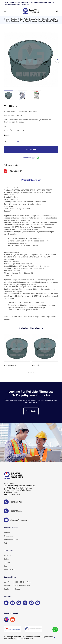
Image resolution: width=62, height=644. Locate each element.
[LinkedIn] (25, 603)
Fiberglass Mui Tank (50, 19)
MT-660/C (36, 365)
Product (14, 19)
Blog (5, 566)
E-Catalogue (9, 536)
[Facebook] (6, 603)
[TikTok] (31, 603)
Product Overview (31, 180)
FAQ (5, 543)
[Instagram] (12, 603)
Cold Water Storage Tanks (30, 19)
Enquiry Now (31, 149)
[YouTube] (19, 603)
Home (6, 19)
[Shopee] (12, 620)
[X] (38, 603)
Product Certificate (11, 539)
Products (7, 532)
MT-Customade (10, 365)
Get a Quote (31, 411)
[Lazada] (6, 620)
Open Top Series (13, 21)
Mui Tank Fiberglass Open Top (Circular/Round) (40, 21)
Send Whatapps (31, 158)
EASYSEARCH (28, 639)
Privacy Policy (9, 569)
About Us (7, 555)
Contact (7, 562)
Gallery (6, 559)
